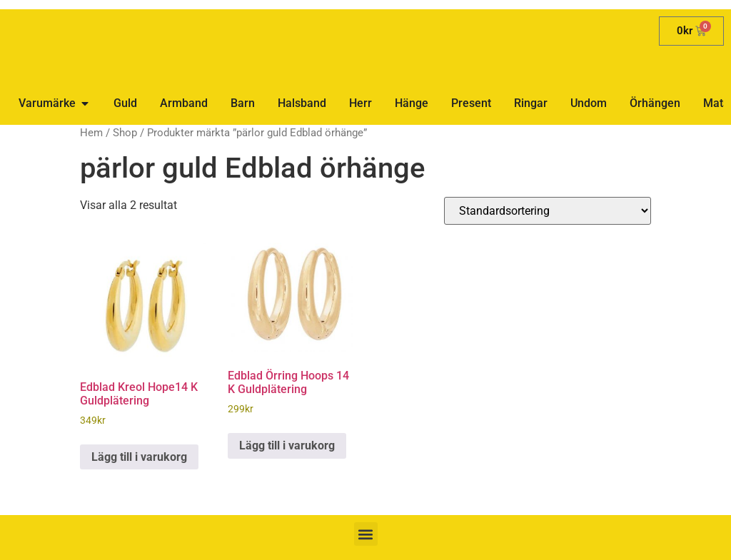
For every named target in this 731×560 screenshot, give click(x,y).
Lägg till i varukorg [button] (139, 457)
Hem (91, 133)
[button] (366, 534)
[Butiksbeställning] (548, 211)
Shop (125, 133)
